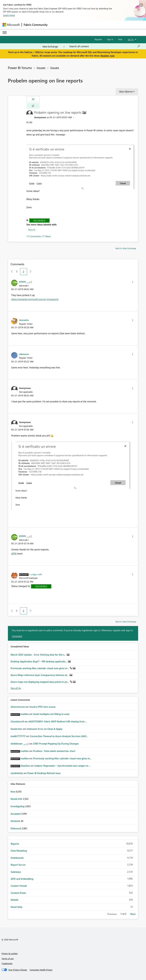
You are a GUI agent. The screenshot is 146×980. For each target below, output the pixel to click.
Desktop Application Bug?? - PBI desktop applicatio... (39, 661)
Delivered (39, 221)
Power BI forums (20, 68)
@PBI (14, 554)
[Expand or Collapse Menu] (5, 33)
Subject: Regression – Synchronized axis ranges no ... (63, 766)
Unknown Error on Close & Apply (45, 729)
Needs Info (17, 799)
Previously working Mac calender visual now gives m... (40, 668)
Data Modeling (19, 851)
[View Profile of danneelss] (24, 320)
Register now (107, 56)
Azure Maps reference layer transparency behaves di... (40, 675)
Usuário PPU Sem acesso (42, 707)
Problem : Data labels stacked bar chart (54, 751)
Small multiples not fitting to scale (51, 714)
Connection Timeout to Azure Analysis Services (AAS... (59, 736)
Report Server (18, 865)
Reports (32, 230)
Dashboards (17, 858)
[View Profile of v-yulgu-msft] (36, 574)
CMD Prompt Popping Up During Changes (56, 744)
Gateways (16, 872)
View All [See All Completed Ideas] (16, 688)
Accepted (16, 814)
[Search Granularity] (54, 46)
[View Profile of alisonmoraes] (18, 707)
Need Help (16, 907)
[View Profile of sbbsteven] (24, 354)
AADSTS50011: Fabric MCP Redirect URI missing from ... (58, 721)
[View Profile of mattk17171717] (18, 736)
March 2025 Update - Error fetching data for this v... (39, 655)
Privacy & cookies (10, 953)
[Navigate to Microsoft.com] (11, 25)
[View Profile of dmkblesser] (17, 744)
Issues (41, 68)
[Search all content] (105, 46)
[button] (33, 106)
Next (133, 914)
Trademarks (7, 963)
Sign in (110, 39)
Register (98, 39)
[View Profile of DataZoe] (25, 766)
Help (120, 39)
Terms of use (8, 958)
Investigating (18, 806)
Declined (16, 821)
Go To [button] (131, 39)
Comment (17, 636)
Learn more (9, 15)
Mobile (15, 900)
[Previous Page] (11, 272)
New (13, 792)
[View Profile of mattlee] (25, 714)
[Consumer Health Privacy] (41, 970)
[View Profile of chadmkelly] (17, 773)
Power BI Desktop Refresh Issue (44, 773)
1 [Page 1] (17, 272)
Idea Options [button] (126, 91)
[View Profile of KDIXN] (22, 282)
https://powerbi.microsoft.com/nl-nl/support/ (35, 299)
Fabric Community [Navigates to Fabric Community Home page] (36, 25)
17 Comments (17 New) (39, 236)
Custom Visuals (19, 886)
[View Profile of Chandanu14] (17, 721)
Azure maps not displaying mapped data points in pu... (40, 682)
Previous (112, 914)
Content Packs (18, 893)
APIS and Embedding (22, 879)
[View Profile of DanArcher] (16, 729)
